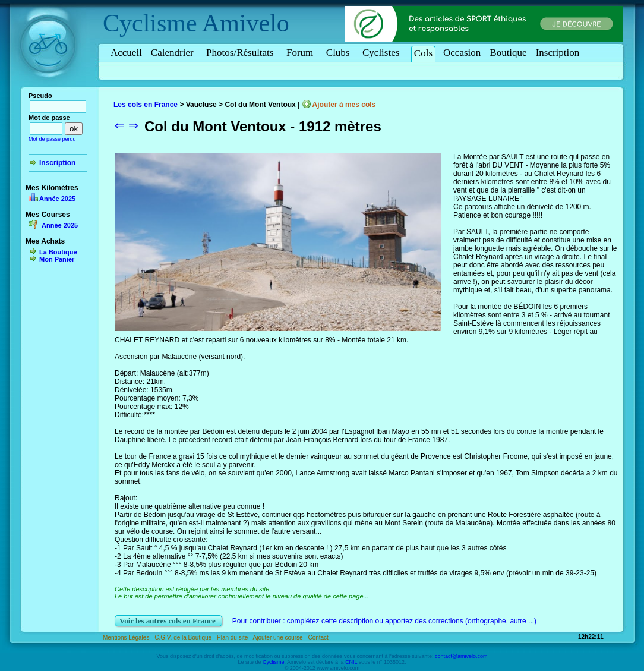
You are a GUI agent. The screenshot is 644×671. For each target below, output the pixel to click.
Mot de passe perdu (52, 139)
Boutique (508, 53)
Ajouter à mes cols (344, 105)
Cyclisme (150, 23)
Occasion (462, 53)
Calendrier (174, 53)
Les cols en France (146, 105)
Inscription (558, 53)
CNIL (351, 662)
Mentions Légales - (129, 637)
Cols (423, 53)
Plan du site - (235, 637)
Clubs (340, 53)
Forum (302, 53)
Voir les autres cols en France (168, 621)
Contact (318, 637)
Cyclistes (383, 53)
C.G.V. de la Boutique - (186, 637)
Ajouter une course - (281, 637)
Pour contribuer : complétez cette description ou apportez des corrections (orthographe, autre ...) (384, 621)
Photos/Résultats (242, 53)
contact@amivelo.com (461, 656)
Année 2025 (57, 199)
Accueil (126, 53)
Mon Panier (57, 259)
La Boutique (58, 252)
